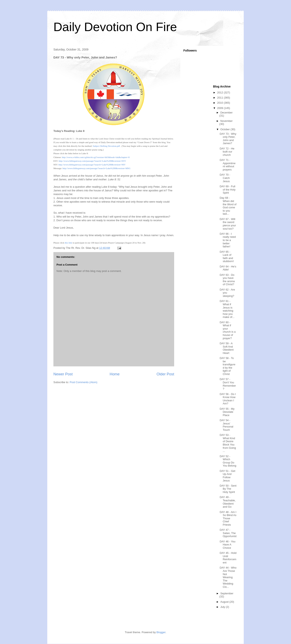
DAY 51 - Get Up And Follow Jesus (227, 476)
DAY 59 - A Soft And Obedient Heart (227, 348)
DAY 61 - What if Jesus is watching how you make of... (227, 309)
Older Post (165, 374)
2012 (221, 93)
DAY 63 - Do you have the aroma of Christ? (227, 280)
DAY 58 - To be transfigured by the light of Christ (227, 366)
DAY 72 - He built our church (227, 152)
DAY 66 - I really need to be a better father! (228, 240)
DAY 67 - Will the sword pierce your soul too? (228, 224)
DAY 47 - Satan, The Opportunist (228, 533)
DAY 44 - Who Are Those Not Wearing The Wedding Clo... (228, 577)
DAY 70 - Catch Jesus (225, 178)
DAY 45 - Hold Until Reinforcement (228, 558)
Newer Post (63, 374)
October (226, 129)
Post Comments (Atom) (84, 382)
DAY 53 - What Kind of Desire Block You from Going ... (228, 443)
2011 (221, 98)
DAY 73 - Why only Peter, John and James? (228, 139)
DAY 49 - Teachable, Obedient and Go (228, 502)
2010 (221, 103)
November (227, 121)
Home (115, 374)
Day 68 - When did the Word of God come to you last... (228, 206)
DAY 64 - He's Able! (228, 268)
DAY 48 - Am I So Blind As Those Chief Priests (228, 518)
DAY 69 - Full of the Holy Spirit (227, 190)
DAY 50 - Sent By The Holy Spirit (228, 489)
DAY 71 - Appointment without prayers (227, 165)
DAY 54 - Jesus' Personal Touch (226, 425)
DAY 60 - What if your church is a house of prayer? (228, 330)
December (227, 113)
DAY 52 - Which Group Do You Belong (228, 461)
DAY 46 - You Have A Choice (227, 545)
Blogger (161, 632)
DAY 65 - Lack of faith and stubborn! (227, 257)
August (225, 602)
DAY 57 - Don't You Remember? (228, 384)
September (227, 593)
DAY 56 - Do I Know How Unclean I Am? (228, 399)
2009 (221, 108)
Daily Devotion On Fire (115, 27)
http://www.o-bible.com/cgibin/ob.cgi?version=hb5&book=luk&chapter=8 (96, 157)
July (223, 607)
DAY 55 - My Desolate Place (227, 412)
